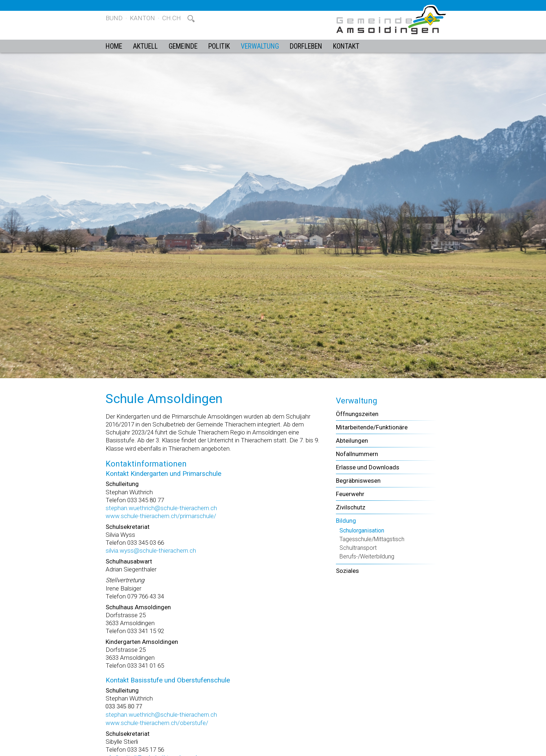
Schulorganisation (362, 530)
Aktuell (145, 46)
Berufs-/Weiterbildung (367, 556)
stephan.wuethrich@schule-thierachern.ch (161, 508)
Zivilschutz (351, 507)
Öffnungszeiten (357, 414)
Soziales (347, 571)
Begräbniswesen (358, 481)
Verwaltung (260, 46)
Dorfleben (306, 46)
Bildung (346, 521)
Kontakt (346, 46)
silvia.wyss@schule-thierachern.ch (151, 551)
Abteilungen (352, 441)
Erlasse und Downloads (368, 467)
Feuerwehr (350, 494)
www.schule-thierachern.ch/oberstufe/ (157, 723)
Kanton (142, 18)
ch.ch (172, 18)
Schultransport (358, 548)
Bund (114, 18)
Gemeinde (183, 46)
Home (114, 46)
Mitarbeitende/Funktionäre (372, 427)
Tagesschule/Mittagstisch (372, 539)
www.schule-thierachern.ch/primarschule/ (161, 516)
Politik (219, 46)
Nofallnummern (357, 454)
